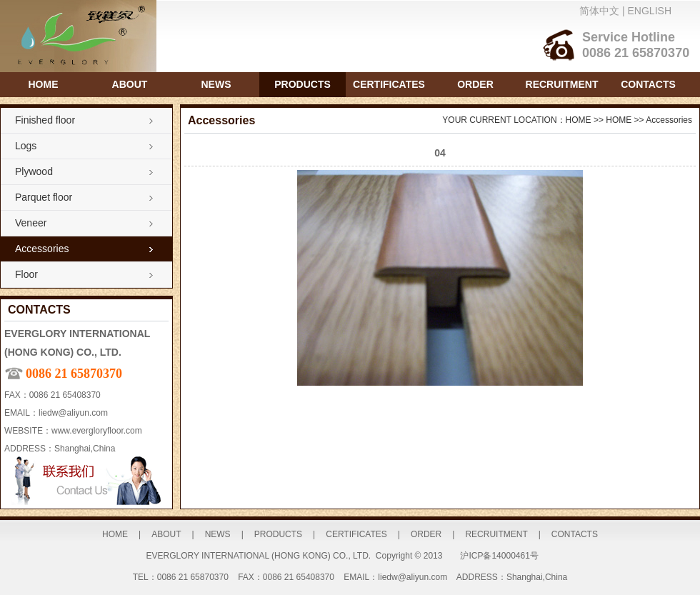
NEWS (216, 84)
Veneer (31, 223)
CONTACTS (648, 84)
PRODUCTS (302, 84)
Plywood (34, 171)
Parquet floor (44, 197)
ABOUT (130, 84)
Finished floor (45, 120)
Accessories (42, 249)
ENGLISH (650, 11)
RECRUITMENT (562, 84)
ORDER (475, 84)
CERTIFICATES (389, 84)
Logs (26, 146)
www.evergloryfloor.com (97, 431)
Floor (26, 274)
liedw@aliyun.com (73, 413)
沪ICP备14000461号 (499, 556)
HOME (44, 84)
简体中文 (599, 11)
